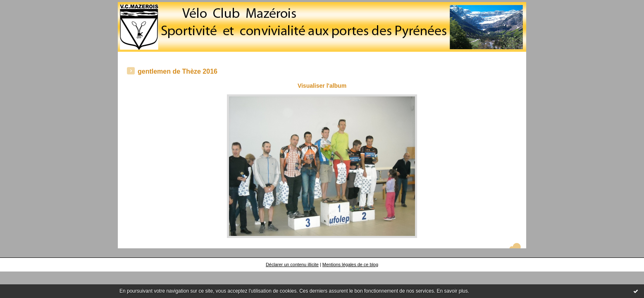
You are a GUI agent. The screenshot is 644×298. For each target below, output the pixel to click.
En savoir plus (452, 291)
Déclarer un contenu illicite (292, 264)
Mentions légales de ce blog (350, 264)
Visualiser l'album (322, 86)
